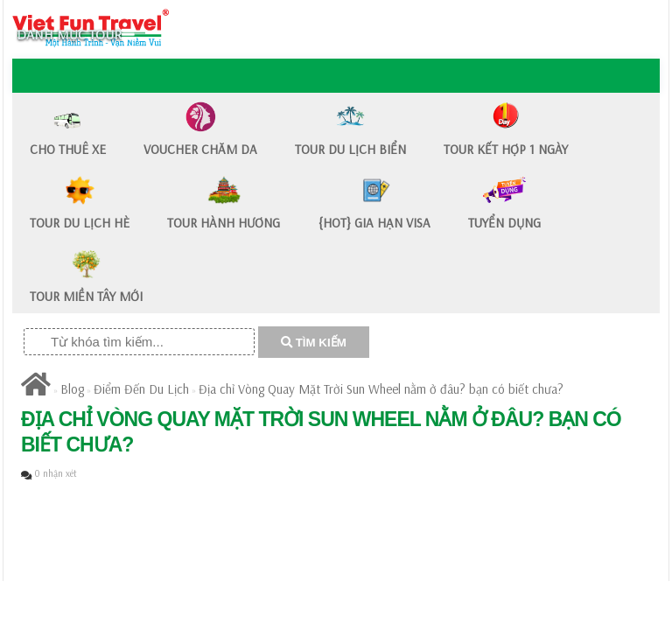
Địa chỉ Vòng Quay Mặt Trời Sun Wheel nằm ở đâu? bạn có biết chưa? (381, 389)
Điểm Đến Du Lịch (141, 389)
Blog (72, 389)
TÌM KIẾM (314, 343)
